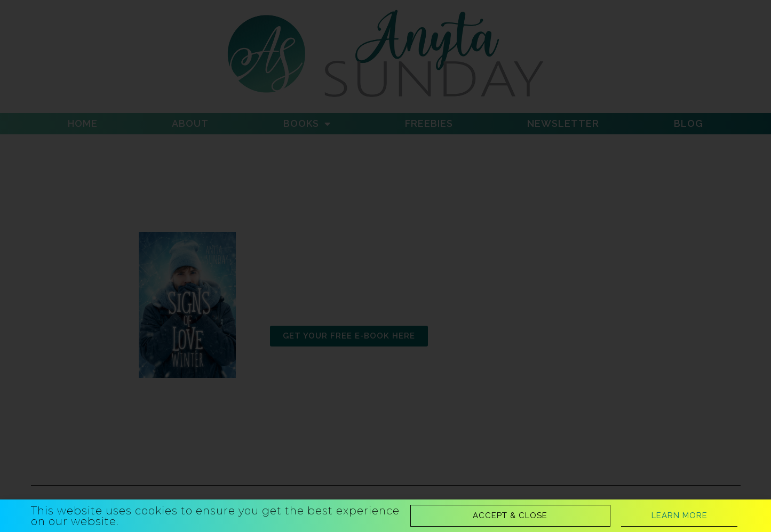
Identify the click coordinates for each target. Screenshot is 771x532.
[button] (510, 516)
